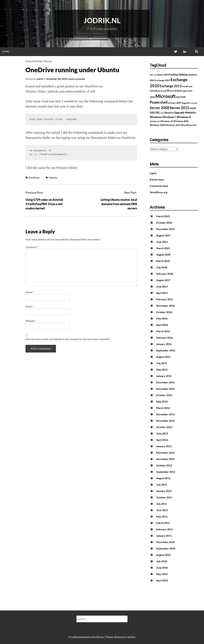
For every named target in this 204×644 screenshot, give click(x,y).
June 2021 (162, 242)
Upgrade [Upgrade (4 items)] (179, 112)
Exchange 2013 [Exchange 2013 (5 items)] (171, 86)
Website (30, 321)
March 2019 (163, 261)
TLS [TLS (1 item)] (162, 113)
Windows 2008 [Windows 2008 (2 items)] (157, 125)
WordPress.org (159, 192)
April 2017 (162, 293)
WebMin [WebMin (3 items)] (190, 113)
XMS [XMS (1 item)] (195, 125)
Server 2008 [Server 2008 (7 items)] (160, 108)
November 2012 (165, 459)
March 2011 (163, 523)
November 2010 (165, 542)
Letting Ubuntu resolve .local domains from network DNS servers (119, 204)
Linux (29, 61)
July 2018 (162, 267)
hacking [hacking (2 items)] (154, 91)
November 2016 (165, 306)
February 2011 (165, 529)
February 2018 (165, 274)
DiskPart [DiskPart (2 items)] (193, 75)
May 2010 (162, 574)
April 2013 (162, 440)
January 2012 (164, 491)
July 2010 (162, 561)
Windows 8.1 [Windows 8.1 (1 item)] (155, 121)
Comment (32, 247)
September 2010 (166, 548)
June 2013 (162, 433)
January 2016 (164, 344)
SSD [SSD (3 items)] (152, 113)
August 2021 (163, 235)
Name (29, 292)
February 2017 (165, 299)
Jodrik (40, 79)
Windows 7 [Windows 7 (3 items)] (169, 117)
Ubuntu (47, 61)
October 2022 (164, 223)
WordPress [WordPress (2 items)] (187, 125)
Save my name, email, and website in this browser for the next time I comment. (68, 339)
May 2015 (162, 370)
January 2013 (164, 446)
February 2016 (165, 338)
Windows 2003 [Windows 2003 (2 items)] (181, 121)
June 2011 (162, 510)
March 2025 (163, 216)
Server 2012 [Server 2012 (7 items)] (179, 108)
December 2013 (165, 414)
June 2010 (162, 568)
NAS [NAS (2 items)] (178, 97)
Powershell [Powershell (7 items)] (159, 102)
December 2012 (165, 453)
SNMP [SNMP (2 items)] (193, 108)
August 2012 (163, 478)
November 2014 (165, 389)
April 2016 (162, 325)
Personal (37, 61)
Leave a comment (76, 79)
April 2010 (162, 580)
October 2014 (164, 395)
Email (29, 306)
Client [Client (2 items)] (159, 75)
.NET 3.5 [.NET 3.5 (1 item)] (153, 75)
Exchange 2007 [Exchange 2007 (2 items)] (162, 80)
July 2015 (162, 363)
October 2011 (164, 497)
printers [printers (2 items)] (172, 103)
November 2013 (165, 421)
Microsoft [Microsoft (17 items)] (166, 96)
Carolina (131, 637)
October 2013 (164, 427)
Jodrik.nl (102, 20)
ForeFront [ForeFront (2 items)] (187, 86)
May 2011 (162, 516)
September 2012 (166, 472)
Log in (153, 173)
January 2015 (164, 376)
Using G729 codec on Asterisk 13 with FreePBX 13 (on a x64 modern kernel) (44, 204)
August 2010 (163, 555)
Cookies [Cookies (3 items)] (173, 75)
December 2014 (165, 382)
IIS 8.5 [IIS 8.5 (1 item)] (172, 91)
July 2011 (162, 504)
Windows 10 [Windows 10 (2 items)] (167, 121)
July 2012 (162, 485)
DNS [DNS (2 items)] (152, 80)
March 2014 (163, 408)
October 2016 (164, 312)
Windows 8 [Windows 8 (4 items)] (184, 117)
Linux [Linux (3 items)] (178, 91)
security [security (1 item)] (194, 103)
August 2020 (163, 255)
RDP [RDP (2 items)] (179, 103)
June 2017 (162, 286)
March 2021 (163, 248)
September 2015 (166, 350)
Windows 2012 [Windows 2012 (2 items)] (173, 125)
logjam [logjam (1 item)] (185, 91)
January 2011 (164, 536)
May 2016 (162, 318)
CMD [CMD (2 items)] (165, 75)
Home (6, 52)
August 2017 (163, 280)
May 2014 (162, 401)
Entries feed (157, 179)
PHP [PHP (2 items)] (184, 97)
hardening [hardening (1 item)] (162, 91)
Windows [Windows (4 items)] (156, 117)
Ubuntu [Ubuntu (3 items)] (169, 113)
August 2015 (163, 357)
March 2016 (163, 331)
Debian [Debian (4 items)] (183, 74)
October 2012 (164, 465)
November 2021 (165, 229)
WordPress (98, 637)
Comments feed (159, 186)
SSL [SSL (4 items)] (158, 112)
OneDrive (34, 178)
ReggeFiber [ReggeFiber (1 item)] (186, 103)
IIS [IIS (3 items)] (168, 91)
